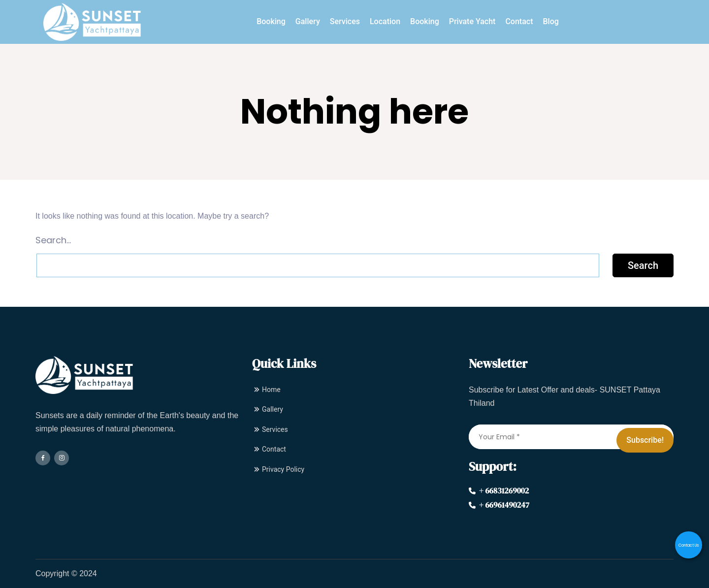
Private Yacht (472, 21)
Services (345, 21)
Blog (550, 21)
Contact (519, 21)
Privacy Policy (278, 469)
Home (266, 390)
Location (385, 21)
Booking (271, 21)
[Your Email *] (571, 437)
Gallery (308, 21)
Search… (53, 240)
